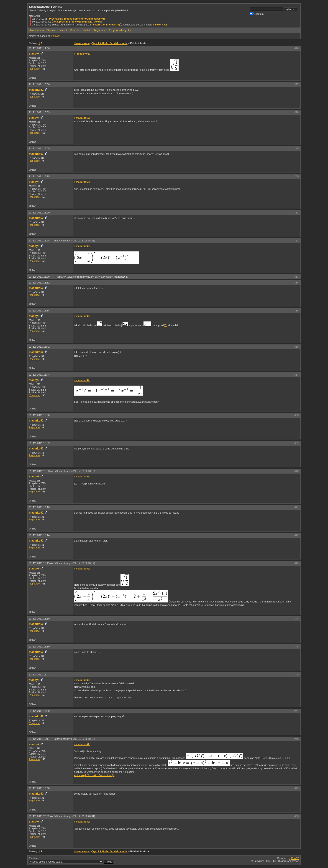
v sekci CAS (160, 25)
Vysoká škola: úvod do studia (110, 43)
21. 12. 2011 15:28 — (62, 241)
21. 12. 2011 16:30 (39, 647)
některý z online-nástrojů (106, 25)
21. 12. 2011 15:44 (39, 375)
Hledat (87, 30)
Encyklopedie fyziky (120, 30)
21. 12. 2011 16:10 (39, 507)
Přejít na (71, 860)
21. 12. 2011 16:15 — (62, 563)
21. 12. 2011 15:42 (39, 347)
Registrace (99, 30)
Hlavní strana (36, 30)
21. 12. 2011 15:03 (39, 112)
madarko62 (36, 90)
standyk (34, 54)
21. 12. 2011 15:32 (39, 283)
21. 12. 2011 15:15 (39, 176)
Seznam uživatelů (57, 30)
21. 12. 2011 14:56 (39, 48)
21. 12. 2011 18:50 (39, 788)
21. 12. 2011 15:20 (39, 213)
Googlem (257, 14)
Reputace (34, 69)
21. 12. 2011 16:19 (39, 619)
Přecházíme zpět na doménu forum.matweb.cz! (77, 19)
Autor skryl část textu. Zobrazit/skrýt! (94, 775)
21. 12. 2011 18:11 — (62, 739)
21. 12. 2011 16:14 (39, 535)
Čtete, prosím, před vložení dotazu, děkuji (76, 22)
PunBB (295, 858)
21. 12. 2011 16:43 (39, 675)
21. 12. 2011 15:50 (39, 415)
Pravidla (75, 30)
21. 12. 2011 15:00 (39, 84)
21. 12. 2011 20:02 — (62, 816)
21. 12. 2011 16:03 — (62, 471)
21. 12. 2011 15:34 (39, 311)
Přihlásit (56, 36)
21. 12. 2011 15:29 (40, 277)
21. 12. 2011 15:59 (39, 443)
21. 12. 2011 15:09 (39, 148)
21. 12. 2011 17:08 (39, 711)
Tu (166, 325)
